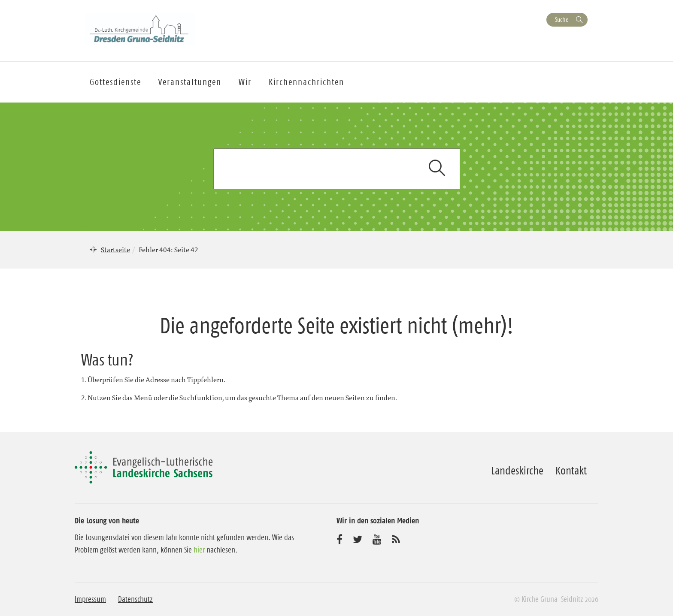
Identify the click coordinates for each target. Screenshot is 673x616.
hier (199, 550)
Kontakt (571, 471)
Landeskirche (517, 471)
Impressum (90, 599)
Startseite (115, 250)
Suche (562, 20)
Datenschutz (135, 599)
